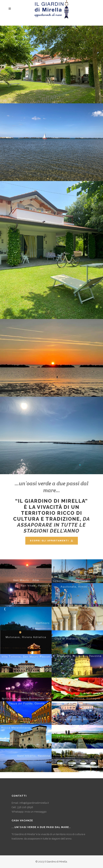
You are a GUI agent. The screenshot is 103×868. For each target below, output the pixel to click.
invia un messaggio (36, 812)
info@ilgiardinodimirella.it (34, 803)
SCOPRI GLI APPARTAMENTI (52, 541)
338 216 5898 (25, 807)
